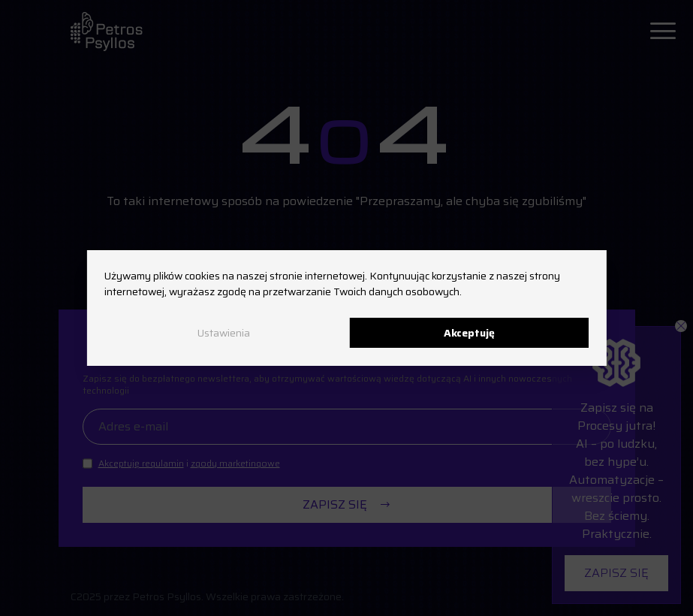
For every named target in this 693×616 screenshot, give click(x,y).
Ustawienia (224, 333)
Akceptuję (469, 333)
